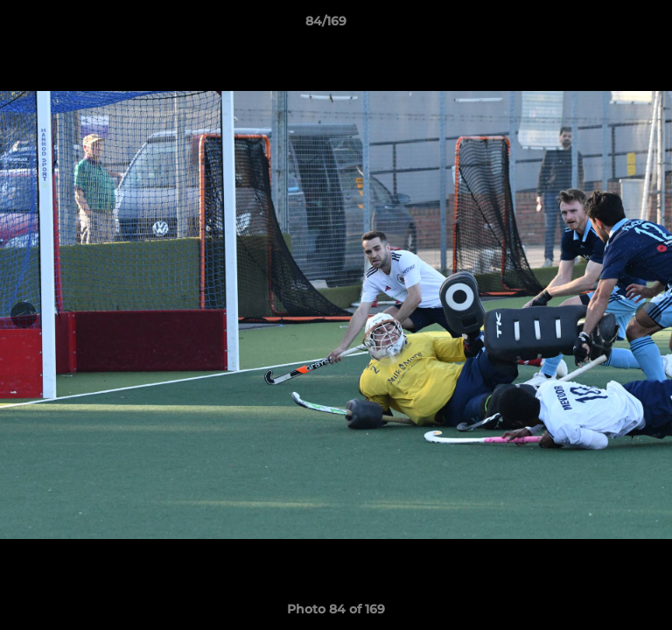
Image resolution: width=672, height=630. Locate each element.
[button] (609, 25)
